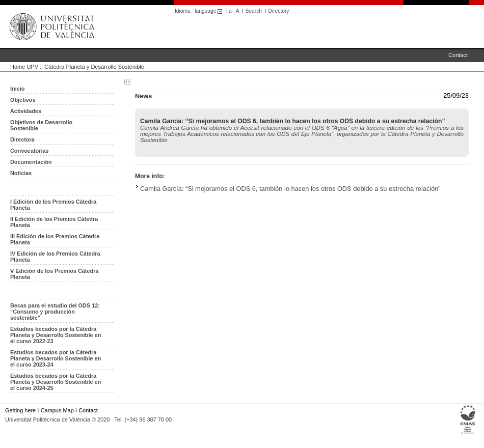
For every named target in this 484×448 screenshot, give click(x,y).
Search (254, 11)
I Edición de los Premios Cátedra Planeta (53, 205)
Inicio (17, 89)
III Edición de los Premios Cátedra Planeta (55, 239)
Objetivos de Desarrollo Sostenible (41, 125)
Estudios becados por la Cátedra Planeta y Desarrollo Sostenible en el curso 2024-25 (56, 382)
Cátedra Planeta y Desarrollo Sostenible (94, 67)
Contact (458, 55)
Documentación (31, 162)
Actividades (26, 111)
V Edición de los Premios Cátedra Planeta (54, 274)
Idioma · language (200, 11)
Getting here (20, 410)
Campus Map (57, 410)
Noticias (21, 173)
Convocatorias (30, 151)
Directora (22, 139)
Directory (279, 11)
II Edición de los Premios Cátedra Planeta (54, 222)
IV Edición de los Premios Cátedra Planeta (55, 257)
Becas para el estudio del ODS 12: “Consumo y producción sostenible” (55, 312)
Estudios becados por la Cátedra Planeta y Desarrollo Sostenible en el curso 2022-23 (56, 335)
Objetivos (23, 100)
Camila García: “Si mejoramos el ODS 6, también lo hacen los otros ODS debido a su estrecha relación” (290, 189)
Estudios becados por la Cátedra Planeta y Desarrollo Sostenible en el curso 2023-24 (56, 358)
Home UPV (24, 67)
